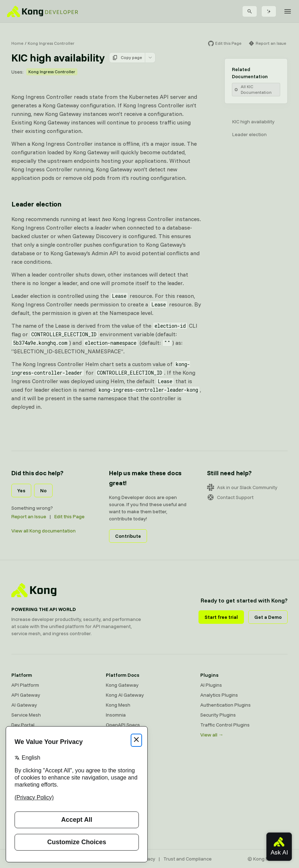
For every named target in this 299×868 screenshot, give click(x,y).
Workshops (118, 809)
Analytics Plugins (219, 695)
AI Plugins (211, 685)
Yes (21, 491)
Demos (113, 789)
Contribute (128, 536)
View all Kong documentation (44, 531)
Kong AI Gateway (125, 695)
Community (118, 759)
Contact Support (230, 497)
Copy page (127, 58)
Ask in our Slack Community (242, 487)
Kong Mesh (118, 705)
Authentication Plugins (225, 705)
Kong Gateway (122, 685)
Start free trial (221, 617)
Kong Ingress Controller (51, 43)
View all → (212, 735)
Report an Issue (29, 516)
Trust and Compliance (187, 859)
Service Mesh (26, 715)
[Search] (250, 11)
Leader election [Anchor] (36, 204)
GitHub (113, 779)
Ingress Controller (126, 735)
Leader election (249, 134)
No (43, 491)
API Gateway (26, 695)
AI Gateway (24, 705)
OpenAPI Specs (123, 725)
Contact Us (118, 829)
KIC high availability (253, 122)
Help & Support (122, 819)
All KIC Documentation (253, 89)
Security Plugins (218, 715)
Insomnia (116, 715)
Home (17, 43)
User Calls (117, 799)
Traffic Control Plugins (225, 725)
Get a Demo (268, 617)
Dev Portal (23, 725)
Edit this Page (69, 516)
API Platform (25, 685)
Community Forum (126, 769)
